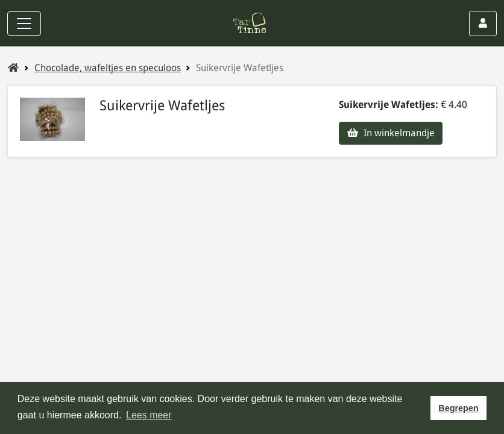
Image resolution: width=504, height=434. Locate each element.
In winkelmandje (391, 133)
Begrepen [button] (458, 408)
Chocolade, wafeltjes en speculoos (108, 68)
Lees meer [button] (149, 415)
